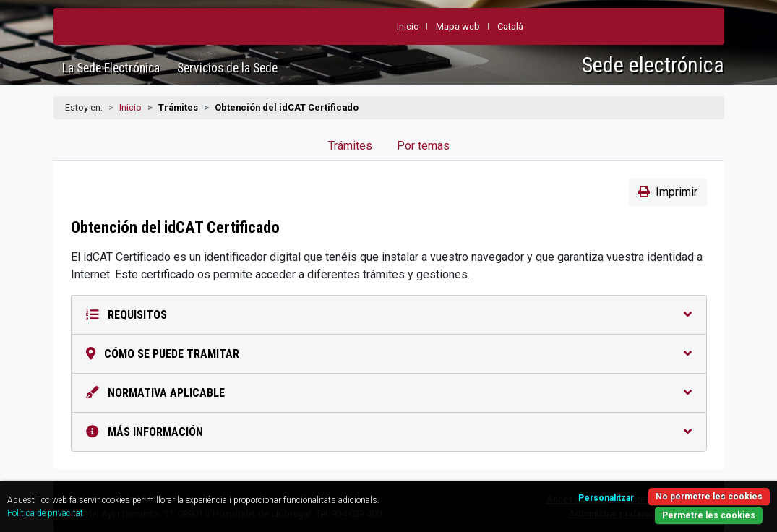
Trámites (350, 146)
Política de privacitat (45, 513)
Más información (389, 432)
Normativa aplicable (389, 393)
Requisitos (389, 315)
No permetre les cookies (709, 497)
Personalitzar (606, 498)
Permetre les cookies (709, 515)
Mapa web (458, 26)
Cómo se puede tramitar (389, 354)
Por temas (423, 146)
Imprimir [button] (668, 192)
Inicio (130, 107)
